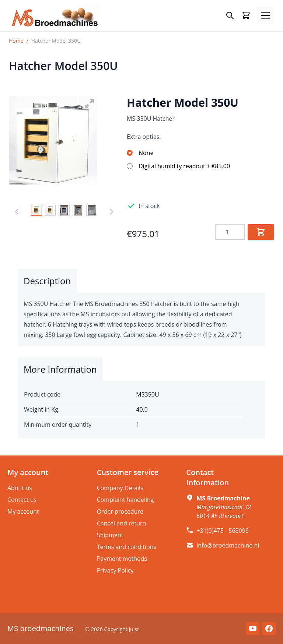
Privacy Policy (115, 570)
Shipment (110, 535)
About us (20, 488)
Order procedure (120, 511)
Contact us (22, 500)
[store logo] (55, 18)
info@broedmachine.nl (228, 545)
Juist (134, 629)
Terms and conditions (127, 547)
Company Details (120, 488)
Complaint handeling (125, 500)
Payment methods (122, 559)
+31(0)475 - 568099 (223, 531)
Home (16, 41)
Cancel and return (122, 523)
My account (23, 511)
